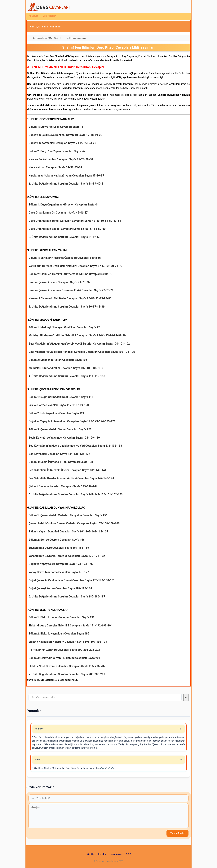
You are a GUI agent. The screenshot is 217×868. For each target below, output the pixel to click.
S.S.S (128, 854)
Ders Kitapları (50, 16)
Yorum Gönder (177, 833)
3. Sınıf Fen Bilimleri (51, 27)
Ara (186, 697)
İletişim (102, 854)
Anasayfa (33, 16)
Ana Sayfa (35, 27)
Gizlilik (91, 854)
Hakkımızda (116, 854)
